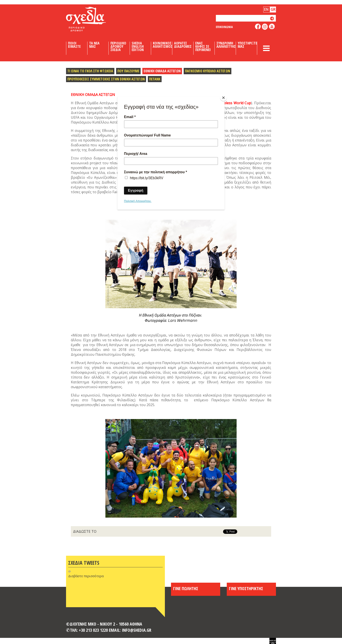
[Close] (223, 98)
